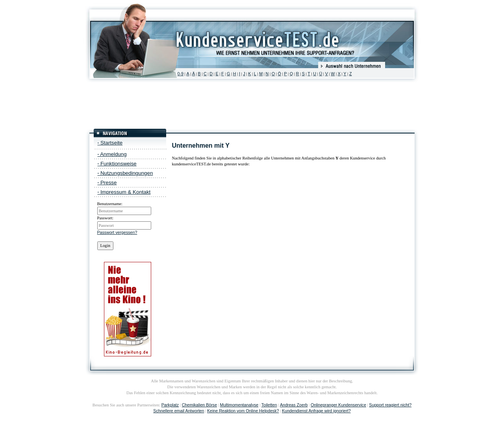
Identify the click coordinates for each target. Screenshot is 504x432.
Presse (107, 183)
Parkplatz (170, 405)
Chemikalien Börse (199, 405)
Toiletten (269, 405)
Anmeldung (112, 154)
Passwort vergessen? (117, 232)
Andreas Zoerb (294, 405)
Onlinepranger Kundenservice (338, 405)
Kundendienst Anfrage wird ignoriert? (316, 411)
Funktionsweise (117, 164)
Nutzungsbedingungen (125, 173)
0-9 (181, 74)
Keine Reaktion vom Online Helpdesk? (243, 411)
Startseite (110, 143)
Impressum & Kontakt (124, 192)
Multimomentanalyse (239, 405)
